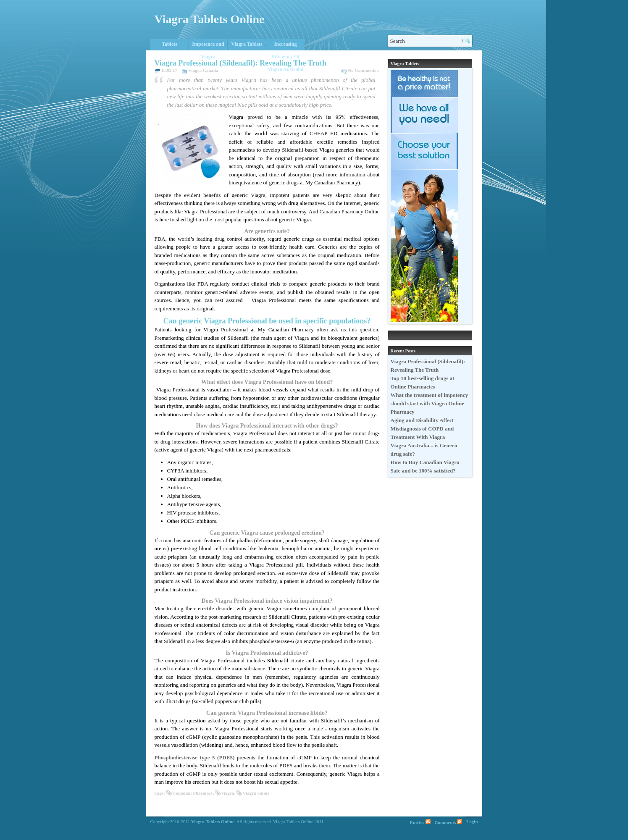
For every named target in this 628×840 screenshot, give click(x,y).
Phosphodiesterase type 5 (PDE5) (195, 757)
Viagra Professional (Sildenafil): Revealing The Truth (241, 63)
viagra (228, 793)
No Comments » (364, 70)
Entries (417, 822)
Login (472, 822)
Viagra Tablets (247, 44)
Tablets (169, 44)
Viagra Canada (203, 70)
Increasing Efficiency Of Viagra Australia (285, 46)
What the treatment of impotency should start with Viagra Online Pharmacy (430, 403)
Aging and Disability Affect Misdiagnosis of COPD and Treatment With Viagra (422, 429)
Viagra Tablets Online (210, 19)
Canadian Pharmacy (193, 793)
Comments (445, 822)
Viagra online (256, 793)
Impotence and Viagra (208, 46)
